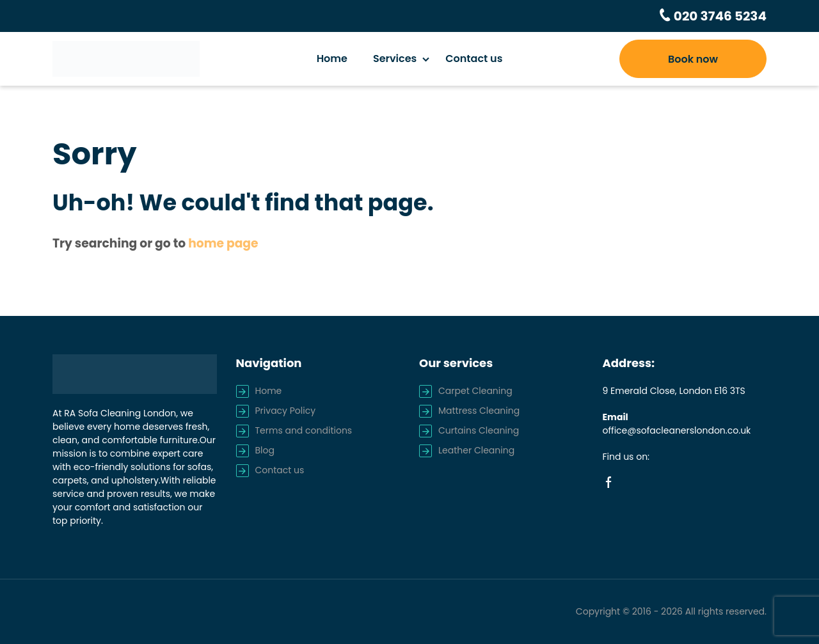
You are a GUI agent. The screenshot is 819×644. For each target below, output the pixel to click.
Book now (693, 59)
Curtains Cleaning (479, 430)
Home (332, 59)
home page (223, 243)
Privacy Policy (286, 411)
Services (395, 59)
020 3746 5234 (719, 16)
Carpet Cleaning (475, 391)
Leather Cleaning (476, 450)
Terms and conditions (304, 430)
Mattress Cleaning (479, 411)
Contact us (474, 59)
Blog (265, 450)
